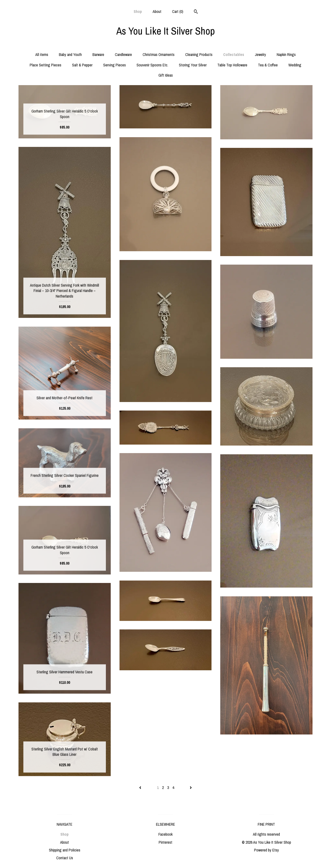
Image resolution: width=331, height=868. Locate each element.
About (157, 11)
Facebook (165, 834)
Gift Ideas (166, 75)
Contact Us (65, 858)
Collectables (234, 54)
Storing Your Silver (193, 65)
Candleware (123, 54)
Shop (138, 11)
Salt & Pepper (82, 65)
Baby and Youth (70, 54)
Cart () (178, 11)
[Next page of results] (191, 787)
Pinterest (165, 842)
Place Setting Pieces (46, 65)
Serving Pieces (115, 65)
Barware (98, 54)
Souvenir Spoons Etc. (152, 65)
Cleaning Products (199, 54)
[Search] (196, 12)
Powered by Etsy (267, 850)
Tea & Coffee (268, 65)
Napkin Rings (286, 54)
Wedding (295, 65)
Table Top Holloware (232, 65)
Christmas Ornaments (159, 54)
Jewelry (260, 54)
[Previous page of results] (141, 787)
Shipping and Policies (65, 850)
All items (42, 54)
